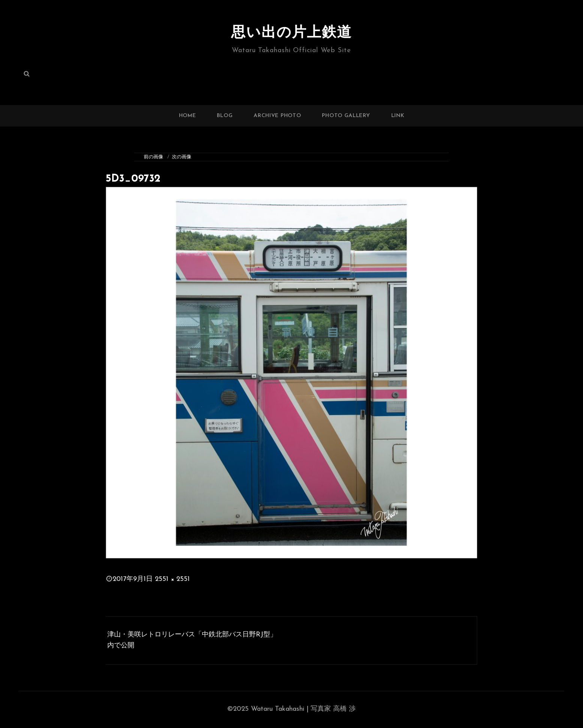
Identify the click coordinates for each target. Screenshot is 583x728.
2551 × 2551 (172, 579)
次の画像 (182, 157)
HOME (188, 116)
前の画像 (153, 157)
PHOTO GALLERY (346, 116)
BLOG (225, 116)
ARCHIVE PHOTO (277, 116)
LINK (398, 116)
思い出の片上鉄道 (291, 33)
